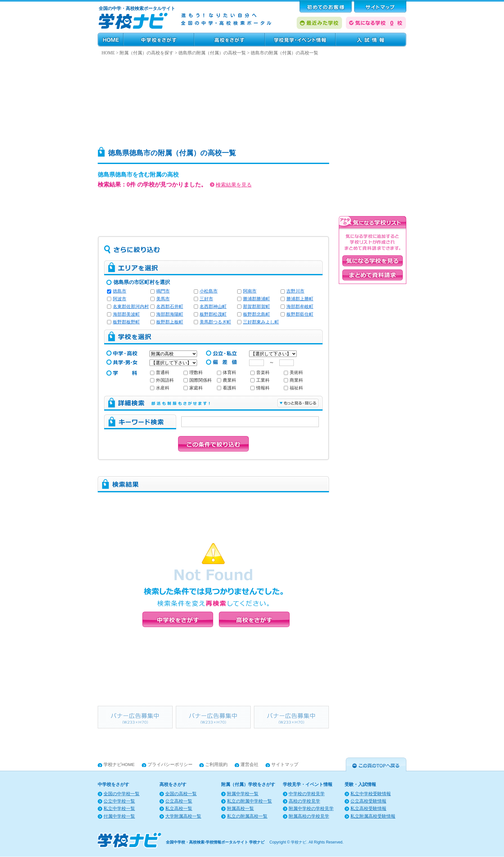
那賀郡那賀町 (256, 307)
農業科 (227, 380)
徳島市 (120, 291)
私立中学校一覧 (119, 809)
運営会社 (249, 765)
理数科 (193, 373)
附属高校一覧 (240, 809)
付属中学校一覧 (119, 816)
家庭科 (193, 388)
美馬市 (163, 299)
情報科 (260, 388)
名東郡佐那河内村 (131, 307)
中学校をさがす (159, 40)
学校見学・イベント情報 (300, 40)
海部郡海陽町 (170, 314)
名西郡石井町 (170, 307)
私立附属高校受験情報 (373, 816)
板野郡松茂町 (213, 314)
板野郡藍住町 (300, 314)
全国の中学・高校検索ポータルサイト (137, 8)
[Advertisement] (252, 100)
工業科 (260, 380)
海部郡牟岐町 (300, 307)
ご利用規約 (216, 765)
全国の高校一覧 (181, 794)
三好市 (206, 299)
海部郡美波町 (126, 314)
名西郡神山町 (213, 307)
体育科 (227, 373)
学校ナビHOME (119, 765)
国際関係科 (198, 380)
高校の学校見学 (304, 801)
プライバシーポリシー (170, 765)
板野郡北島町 (256, 314)
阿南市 (250, 291)
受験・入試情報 (371, 40)
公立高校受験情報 (368, 801)
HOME (111, 40)
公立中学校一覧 (119, 801)
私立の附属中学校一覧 (249, 801)
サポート (380, 6)
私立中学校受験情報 (371, 794)
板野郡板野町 (126, 322)
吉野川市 (295, 291)
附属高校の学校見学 (309, 816)
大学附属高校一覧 (183, 816)
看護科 (227, 388)
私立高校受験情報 (368, 809)
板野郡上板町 (170, 322)
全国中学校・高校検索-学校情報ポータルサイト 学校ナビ (215, 842)
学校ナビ (299, 842)
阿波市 (120, 299)
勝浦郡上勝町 (300, 299)
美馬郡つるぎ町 (215, 322)
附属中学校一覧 (243, 794)
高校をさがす (230, 40)
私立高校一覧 (179, 809)
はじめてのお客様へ (326, 6)
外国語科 (162, 380)
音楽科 (260, 373)
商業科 (293, 380)
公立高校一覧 (179, 801)
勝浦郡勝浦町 (256, 299)
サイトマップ (285, 765)
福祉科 (293, 388)
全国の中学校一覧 (122, 794)
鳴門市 (163, 291)
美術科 (293, 373)
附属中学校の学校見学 (311, 809)
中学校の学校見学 (307, 794)
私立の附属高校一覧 (247, 816)
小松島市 (209, 291)
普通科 (160, 373)
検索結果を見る (231, 185)
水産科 (160, 388)
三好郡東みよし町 (261, 322)
